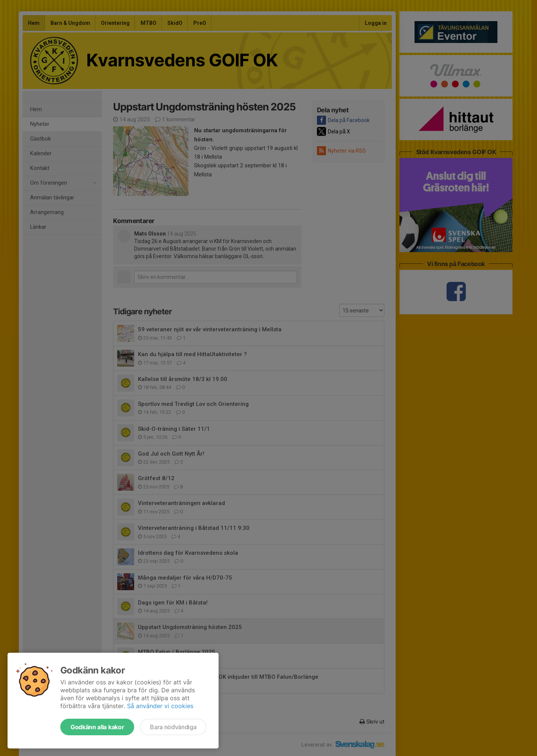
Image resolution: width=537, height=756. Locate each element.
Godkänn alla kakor (97, 727)
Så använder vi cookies (160, 706)
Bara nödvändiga (173, 727)
